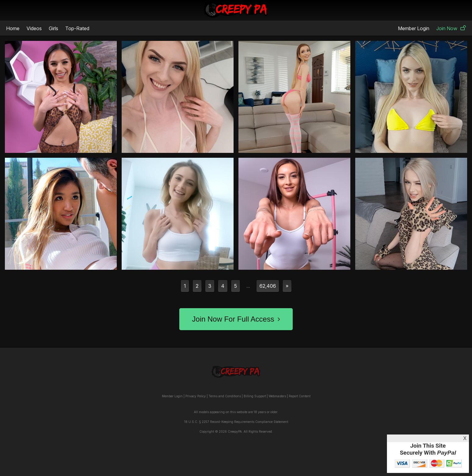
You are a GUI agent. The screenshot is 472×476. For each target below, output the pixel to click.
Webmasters (277, 396)
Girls (54, 28)
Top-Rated (77, 28)
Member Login (414, 28)
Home (13, 28)
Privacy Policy (196, 396)
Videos (34, 28)
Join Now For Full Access (236, 319)
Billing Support (255, 396)
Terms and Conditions (225, 396)
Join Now (451, 28)
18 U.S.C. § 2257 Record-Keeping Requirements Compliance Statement (236, 422)
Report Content (300, 396)
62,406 (268, 286)
